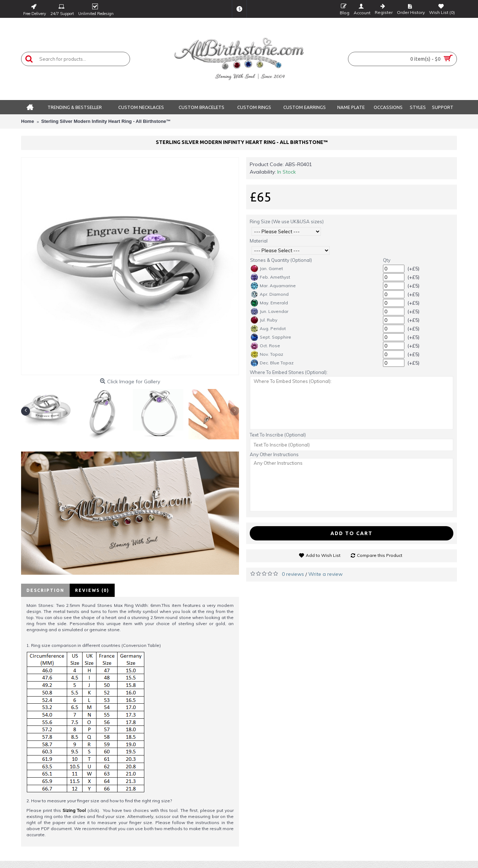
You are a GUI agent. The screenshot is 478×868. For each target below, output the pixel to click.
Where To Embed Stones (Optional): (289, 372)
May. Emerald (269, 303)
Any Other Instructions (274, 454)
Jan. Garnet (267, 269)
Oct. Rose (265, 346)
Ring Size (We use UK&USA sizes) (287, 221)
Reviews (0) (92, 590)
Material (259, 241)
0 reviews (293, 574)
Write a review (325, 574)
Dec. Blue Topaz (272, 363)
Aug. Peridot (268, 329)
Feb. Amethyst (270, 277)
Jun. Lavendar (270, 311)
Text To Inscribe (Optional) (278, 435)
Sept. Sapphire (271, 337)
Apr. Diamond (270, 294)
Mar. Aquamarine (273, 286)
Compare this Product (380, 555)
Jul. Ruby (264, 320)
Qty (387, 260)
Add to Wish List (323, 555)
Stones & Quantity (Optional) (281, 260)
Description (45, 590)
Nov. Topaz (267, 354)
